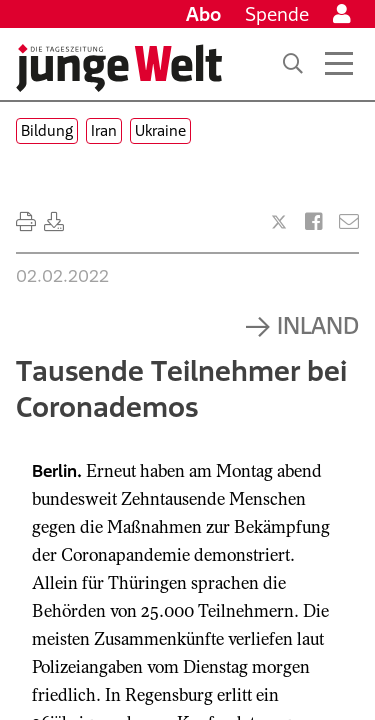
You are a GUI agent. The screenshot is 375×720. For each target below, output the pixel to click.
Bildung (47, 130)
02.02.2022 (62, 276)
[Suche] (293, 64)
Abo (203, 14)
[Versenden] (349, 222)
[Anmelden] (342, 14)
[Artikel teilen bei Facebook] (314, 222)
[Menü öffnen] (339, 64)
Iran (104, 130)
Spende (277, 14)
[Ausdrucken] (26, 222)
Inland (318, 325)
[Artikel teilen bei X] (279, 222)
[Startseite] (119, 68)
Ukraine (160, 130)
